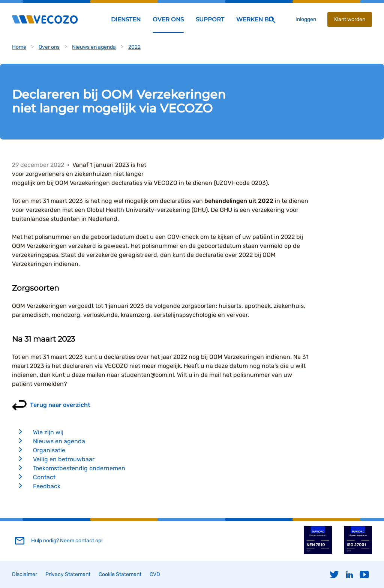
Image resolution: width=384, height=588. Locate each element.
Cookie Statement (120, 574)
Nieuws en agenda (94, 47)
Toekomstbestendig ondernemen (79, 468)
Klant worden (350, 19)
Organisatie (49, 450)
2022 (134, 47)
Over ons (49, 47)
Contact (44, 477)
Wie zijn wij (48, 432)
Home (19, 47)
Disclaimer (25, 574)
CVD (155, 574)
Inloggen (306, 19)
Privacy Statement (68, 574)
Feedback (47, 486)
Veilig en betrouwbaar (64, 459)
